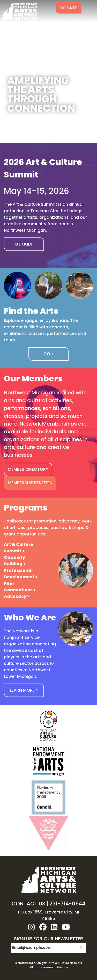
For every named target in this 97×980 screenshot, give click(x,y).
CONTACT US (28, 904)
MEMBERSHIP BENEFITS (30, 483)
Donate (69, 8)
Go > (48, 354)
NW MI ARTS (20, 11)
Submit (81, 948)
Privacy (62, 967)
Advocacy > (17, 596)
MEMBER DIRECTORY (28, 469)
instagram (32, 927)
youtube (66, 927)
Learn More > (24, 690)
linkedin (54, 927)
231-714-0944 (67, 904)
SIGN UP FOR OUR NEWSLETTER (48, 939)
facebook (43, 927)
